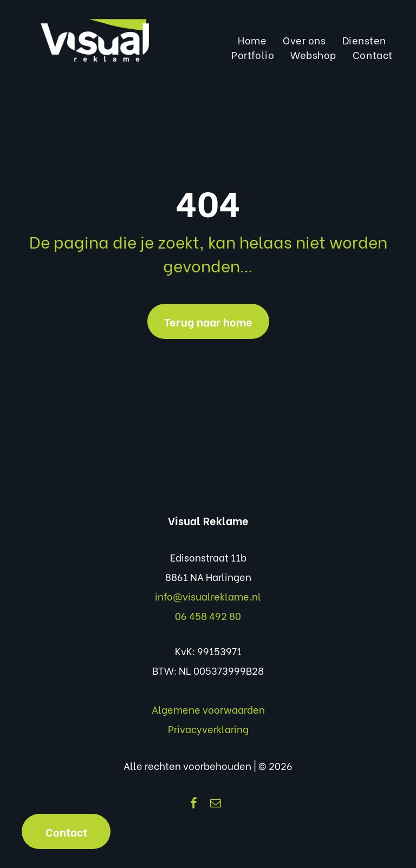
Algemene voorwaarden (208, 709)
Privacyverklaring (208, 729)
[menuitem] (252, 40)
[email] (216, 804)
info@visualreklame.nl (208, 596)
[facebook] (194, 804)
